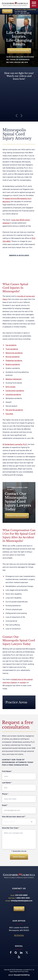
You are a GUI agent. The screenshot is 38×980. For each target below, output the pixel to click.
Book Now (7, 11)
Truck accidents (12, 349)
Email (5, 805)
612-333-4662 (22, 11)
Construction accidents (15, 391)
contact (23, 682)
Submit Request (19, 857)
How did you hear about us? (14, 817)
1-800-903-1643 (25, 13)
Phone (5, 794)
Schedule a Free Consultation (17, 516)
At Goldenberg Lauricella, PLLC (15, 444)
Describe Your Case (11, 828)
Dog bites (9, 414)
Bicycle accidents (13, 357)
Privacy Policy (24, 971)
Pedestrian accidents (14, 361)
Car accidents (11, 345)
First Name (7, 771)
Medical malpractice (14, 379)
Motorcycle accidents (14, 353)
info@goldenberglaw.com (22, 901)
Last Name (7, 783)
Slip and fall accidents (14, 410)
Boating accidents (13, 364)
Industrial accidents (13, 394)
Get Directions (19, 935)
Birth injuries (10, 387)
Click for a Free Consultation (19, 51)
